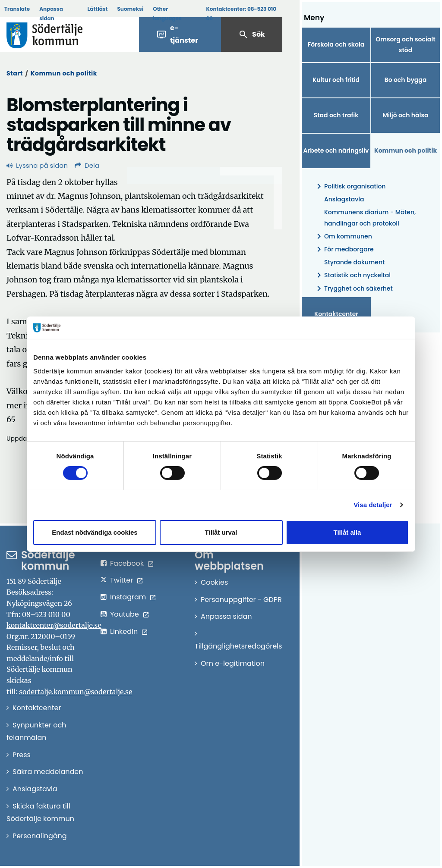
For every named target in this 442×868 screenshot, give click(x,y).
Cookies (214, 582)
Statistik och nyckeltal (352, 275)
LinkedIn (124, 631)
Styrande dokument (354, 262)
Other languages (167, 14)
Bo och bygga (406, 80)
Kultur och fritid (336, 80)
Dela (87, 165)
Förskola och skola (336, 44)
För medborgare (344, 249)
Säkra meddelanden (48, 772)
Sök (252, 34)
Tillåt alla (347, 532)
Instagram (128, 597)
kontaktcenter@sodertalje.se (54, 625)
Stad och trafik (336, 115)
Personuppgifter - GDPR (241, 600)
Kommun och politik (64, 73)
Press (22, 755)
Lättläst (98, 9)
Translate (17, 9)
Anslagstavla (344, 199)
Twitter (122, 580)
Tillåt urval (221, 532)
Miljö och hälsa (405, 115)
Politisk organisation (350, 186)
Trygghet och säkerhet (353, 289)
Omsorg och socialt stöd (405, 45)
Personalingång (40, 836)
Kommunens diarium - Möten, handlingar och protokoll (370, 218)
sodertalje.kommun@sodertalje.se (76, 692)
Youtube (125, 614)
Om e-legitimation (233, 663)
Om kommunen (343, 237)
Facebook (127, 563)
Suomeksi (130, 9)
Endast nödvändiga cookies (95, 532)
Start (15, 73)
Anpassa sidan (51, 14)
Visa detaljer (373, 505)
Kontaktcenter (336, 314)
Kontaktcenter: (241, 14)
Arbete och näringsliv (336, 150)
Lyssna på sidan (37, 165)
